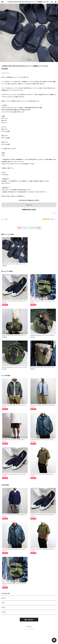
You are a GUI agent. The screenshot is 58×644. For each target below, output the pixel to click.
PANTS (3, 608)
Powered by (29, 629)
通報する (55, 213)
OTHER (3, 612)
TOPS (3, 603)
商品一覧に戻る (29, 620)
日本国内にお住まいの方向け (29, 210)
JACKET (4, 598)
